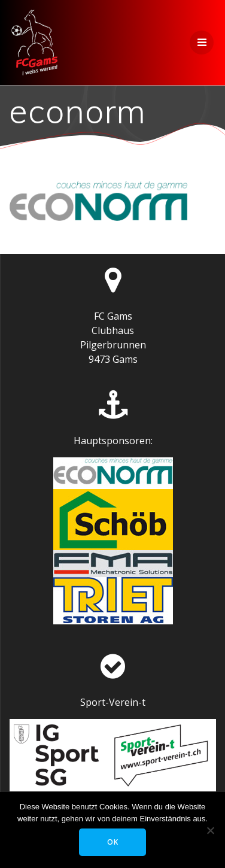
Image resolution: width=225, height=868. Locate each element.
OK (113, 842)
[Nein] (210, 830)
